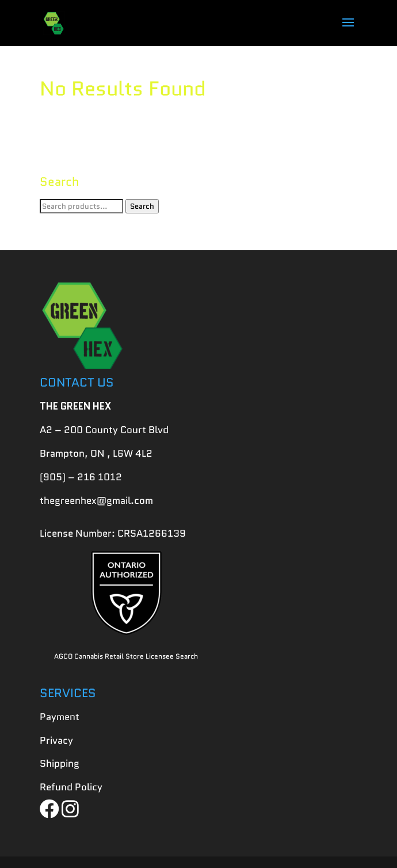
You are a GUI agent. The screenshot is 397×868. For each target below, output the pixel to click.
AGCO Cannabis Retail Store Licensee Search (126, 656)
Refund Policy (71, 787)
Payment (60, 717)
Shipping (60, 763)
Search (142, 206)
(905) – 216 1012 (81, 477)
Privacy (56, 740)
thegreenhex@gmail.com (96, 500)
